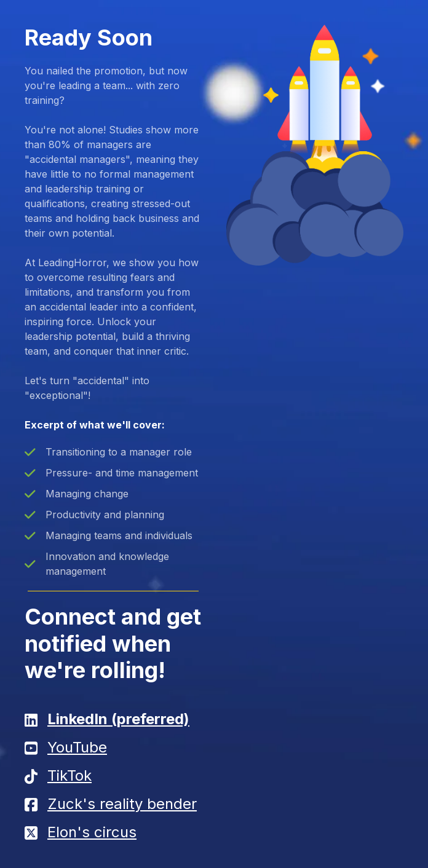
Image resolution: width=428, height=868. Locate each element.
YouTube (77, 747)
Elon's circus (92, 832)
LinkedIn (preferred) (118, 719)
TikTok (69, 775)
